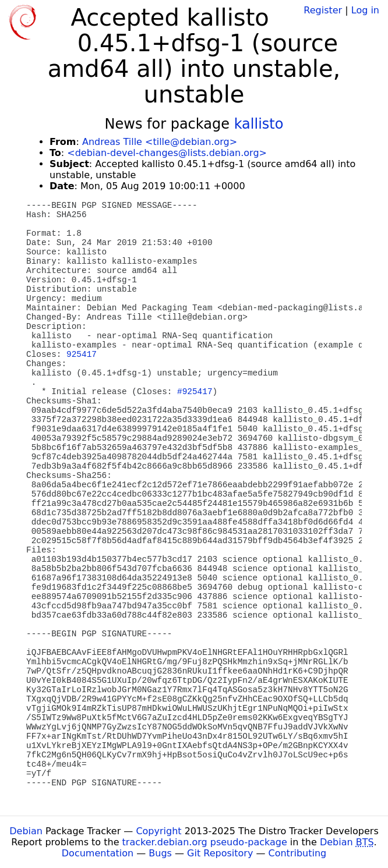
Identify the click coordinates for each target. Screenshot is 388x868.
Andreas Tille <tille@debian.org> (160, 142)
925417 (82, 355)
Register (323, 10)
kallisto (259, 124)
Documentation (98, 853)
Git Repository (220, 853)
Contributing (298, 853)
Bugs (160, 853)
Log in (365, 10)
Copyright (158, 831)
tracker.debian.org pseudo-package (205, 842)
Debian (26, 831)
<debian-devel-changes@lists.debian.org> (167, 153)
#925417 (195, 392)
